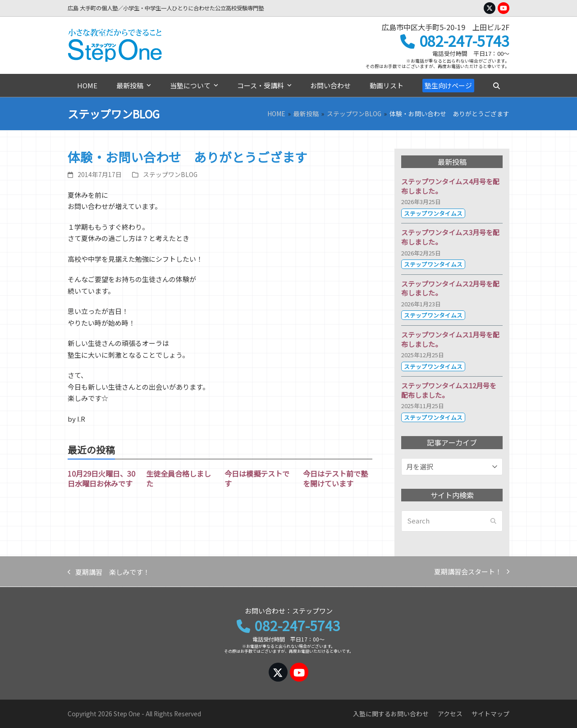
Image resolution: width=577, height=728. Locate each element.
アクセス (450, 714)
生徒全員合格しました (179, 478)
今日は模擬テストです (257, 478)
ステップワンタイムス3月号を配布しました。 (450, 237)
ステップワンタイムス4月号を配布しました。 (450, 186)
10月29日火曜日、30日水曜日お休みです (101, 478)
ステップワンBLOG (170, 174)
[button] (496, 86)
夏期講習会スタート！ (472, 572)
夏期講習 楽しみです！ (109, 573)
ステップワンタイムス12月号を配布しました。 (449, 390)
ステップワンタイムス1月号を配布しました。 (450, 339)
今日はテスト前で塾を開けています (335, 478)
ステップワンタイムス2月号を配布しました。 (450, 288)
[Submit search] (493, 521)
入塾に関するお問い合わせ (391, 714)
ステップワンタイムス (433, 213)
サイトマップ (490, 714)
